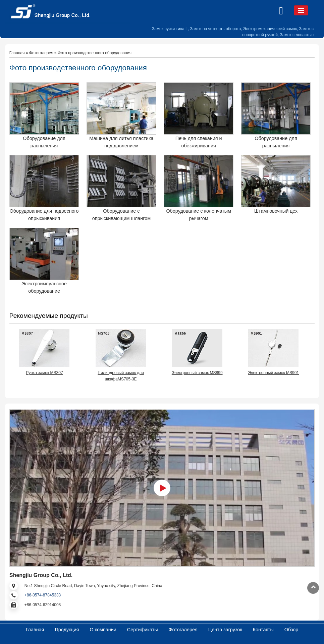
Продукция (67, 630)
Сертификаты (143, 630)
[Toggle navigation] (301, 10)
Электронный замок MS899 (197, 373)
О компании (103, 630)
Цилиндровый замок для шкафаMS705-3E (121, 376)
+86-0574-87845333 (43, 595)
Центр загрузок (225, 630)
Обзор (291, 630)
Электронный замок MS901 (273, 373)
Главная (17, 53)
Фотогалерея (41, 53)
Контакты (263, 630)
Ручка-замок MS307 (44, 373)
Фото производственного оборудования (95, 53)
